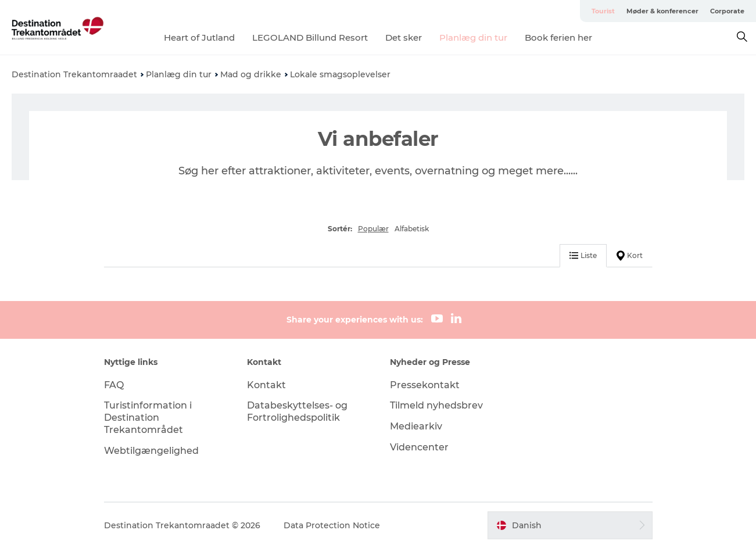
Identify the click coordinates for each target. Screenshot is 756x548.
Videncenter (419, 447)
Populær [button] (373, 229)
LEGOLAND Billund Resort (310, 37)
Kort (630, 256)
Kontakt (266, 385)
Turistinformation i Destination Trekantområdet (148, 418)
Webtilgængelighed (151, 451)
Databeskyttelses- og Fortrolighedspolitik (297, 411)
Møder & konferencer (662, 11)
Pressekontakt (425, 385)
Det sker (404, 37)
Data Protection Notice (332, 525)
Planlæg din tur (473, 37)
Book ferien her (558, 37)
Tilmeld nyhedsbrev (436, 405)
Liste (583, 255)
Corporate (727, 11)
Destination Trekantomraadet (74, 74)
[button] (570, 525)
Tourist (603, 11)
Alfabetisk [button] (412, 229)
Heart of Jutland (199, 37)
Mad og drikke (251, 74)
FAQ (114, 385)
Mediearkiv (416, 426)
